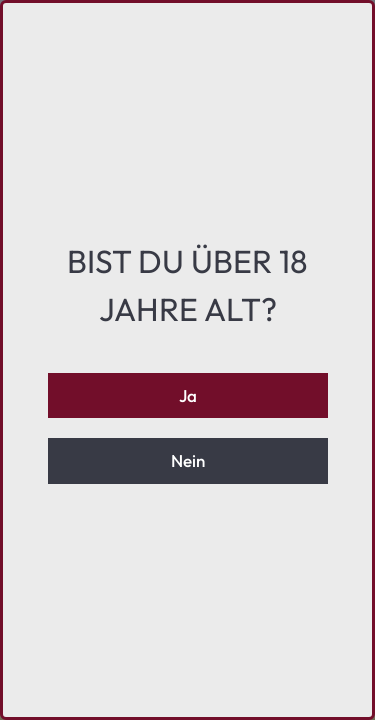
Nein (188, 460)
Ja (188, 395)
